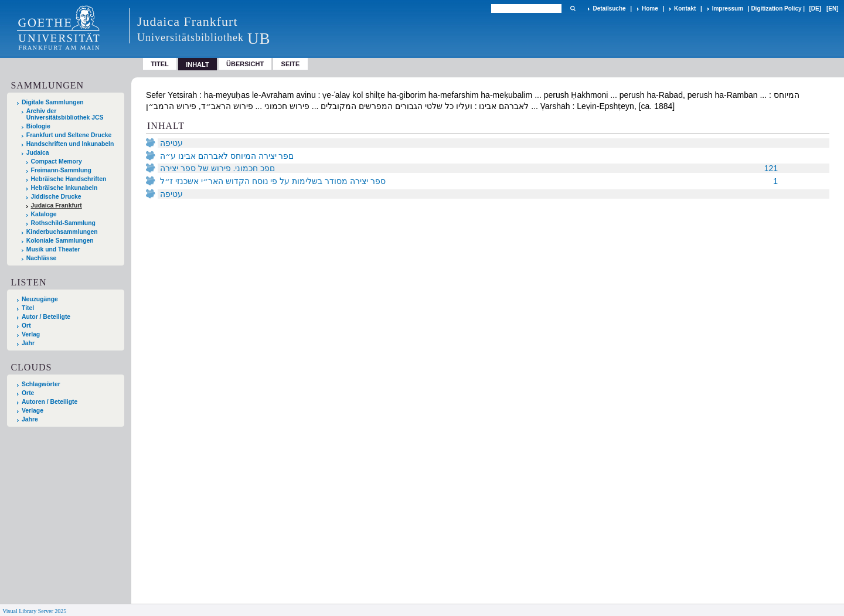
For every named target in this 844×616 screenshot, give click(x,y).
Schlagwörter (41, 384)
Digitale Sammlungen (53, 102)
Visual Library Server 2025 (34, 611)
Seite (291, 64)
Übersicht (245, 64)
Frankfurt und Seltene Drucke (69, 135)
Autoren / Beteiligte (50, 402)
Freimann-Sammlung (61, 170)
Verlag (31, 334)
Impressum (728, 8)
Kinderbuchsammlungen (62, 232)
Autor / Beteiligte (46, 317)
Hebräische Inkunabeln (64, 188)
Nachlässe (41, 258)
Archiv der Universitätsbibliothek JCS (65, 114)
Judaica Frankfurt (57, 205)
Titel (160, 64)
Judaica (38, 153)
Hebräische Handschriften (69, 179)
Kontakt (685, 8)
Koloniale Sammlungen (60, 241)
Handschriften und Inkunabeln (70, 144)
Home (650, 8)
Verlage (33, 411)
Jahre (30, 419)
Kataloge (44, 214)
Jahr (28, 343)
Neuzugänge (40, 299)
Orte (28, 393)
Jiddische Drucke (56, 197)
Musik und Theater (53, 249)
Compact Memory (57, 161)
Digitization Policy (776, 8)
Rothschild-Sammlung (63, 223)
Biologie (38, 126)
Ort (26, 326)
